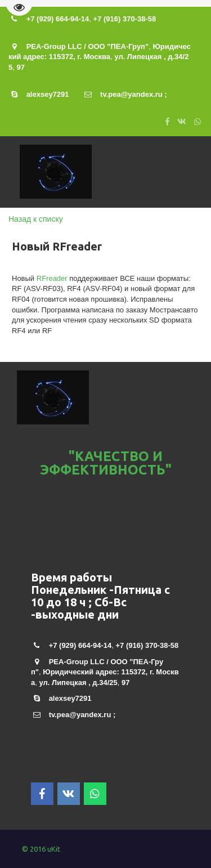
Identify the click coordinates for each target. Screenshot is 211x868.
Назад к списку (36, 219)
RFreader (52, 278)
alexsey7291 (48, 94)
